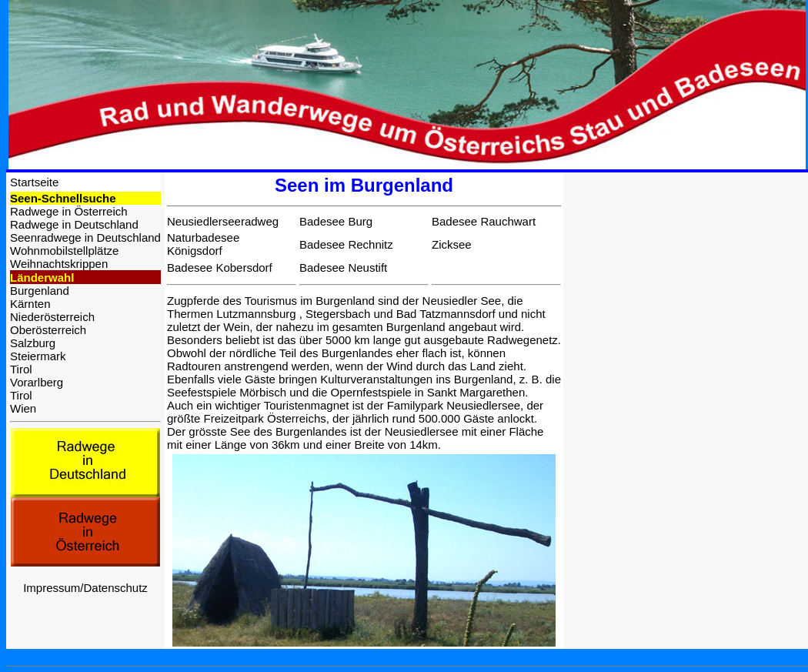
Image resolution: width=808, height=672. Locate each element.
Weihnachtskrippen (59, 264)
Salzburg (33, 343)
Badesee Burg (336, 221)
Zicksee (452, 244)
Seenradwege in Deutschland (85, 237)
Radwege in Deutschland (74, 224)
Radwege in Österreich (69, 211)
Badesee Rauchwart (484, 221)
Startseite (34, 182)
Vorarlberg (37, 382)
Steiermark (38, 356)
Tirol (21, 369)
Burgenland (40, 291)
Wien (23, 408)
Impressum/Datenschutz (85, 588)
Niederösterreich (52, 317)
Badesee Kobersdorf (220, 267)
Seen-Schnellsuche (63, 198)
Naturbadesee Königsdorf (203, 244)
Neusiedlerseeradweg (223, 221)
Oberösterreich (48, 330)
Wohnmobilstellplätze (64, 251)
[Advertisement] (686, 269)
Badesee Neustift (343, 267)
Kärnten (30, 304)
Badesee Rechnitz (346, 244)
